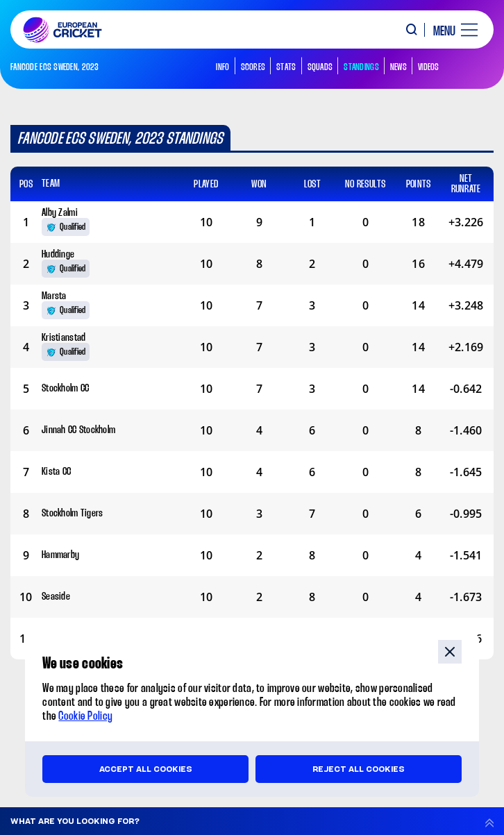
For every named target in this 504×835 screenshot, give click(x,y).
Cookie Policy (85, 717)
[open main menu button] (450, 30)
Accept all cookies (146, 769)
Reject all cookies (359, 769)
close (450, 652)
